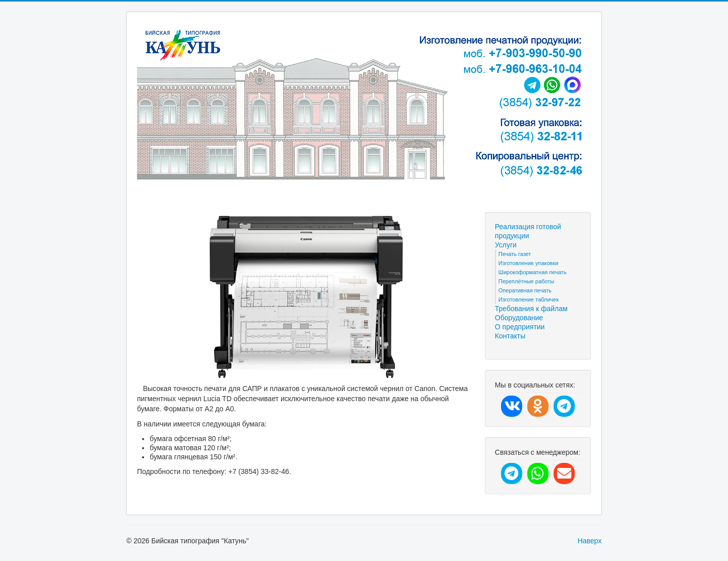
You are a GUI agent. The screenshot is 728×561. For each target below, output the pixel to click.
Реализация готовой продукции (528, 231)
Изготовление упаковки (529, 263)
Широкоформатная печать (533, 272)
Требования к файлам (531, 309)
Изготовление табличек (529, 299)
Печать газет (515, 254)
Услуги (506, 245)
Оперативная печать (525, 290)
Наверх (589, 541)
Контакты (510, 336)
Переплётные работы (526, 281)
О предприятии (520, 327)
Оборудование (519, 318)
